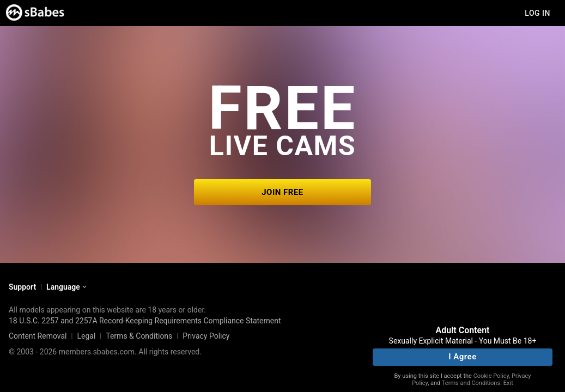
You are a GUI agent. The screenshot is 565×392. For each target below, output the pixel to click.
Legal (86, 336)
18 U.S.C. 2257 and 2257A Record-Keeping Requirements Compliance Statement (145, 321)
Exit (508, 383)
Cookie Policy (491, 376)
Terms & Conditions (139, 336)
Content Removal (38, 336)
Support (22, 287)
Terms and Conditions (471, 383)
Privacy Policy (206, 336)
